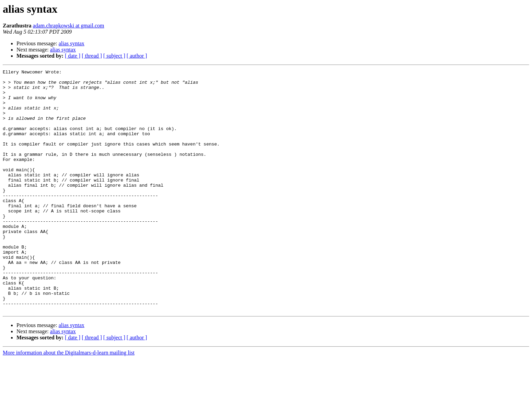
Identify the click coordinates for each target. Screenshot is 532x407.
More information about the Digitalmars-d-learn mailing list (69, 401)
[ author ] (137, 56)
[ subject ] (114, 56)
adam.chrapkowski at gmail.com (69, 26)
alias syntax (72, 43)
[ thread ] (92, 56)
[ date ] (73, 56)
